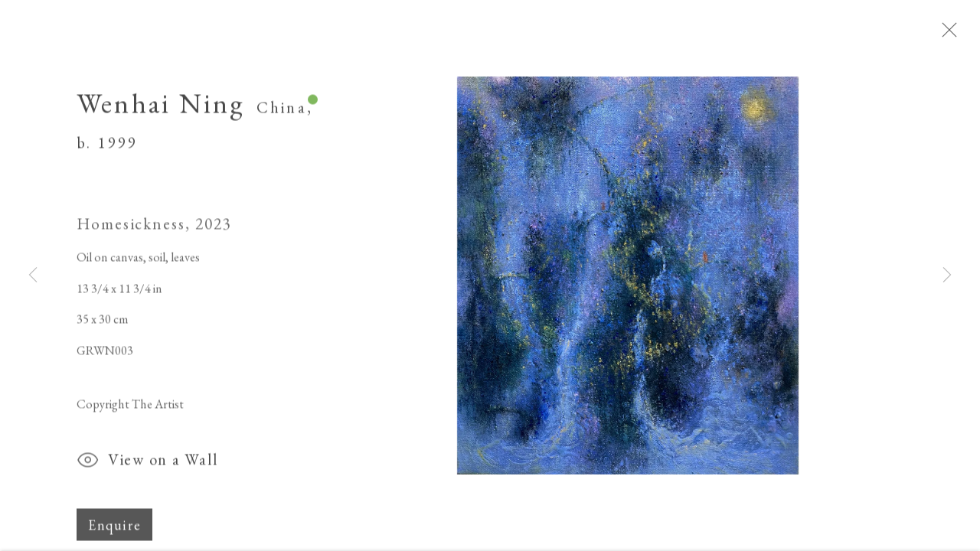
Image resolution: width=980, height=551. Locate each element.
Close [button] (961, 34)
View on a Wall (147, 468)
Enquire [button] (114, 531)
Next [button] (947, 275)
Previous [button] (33, 275)
